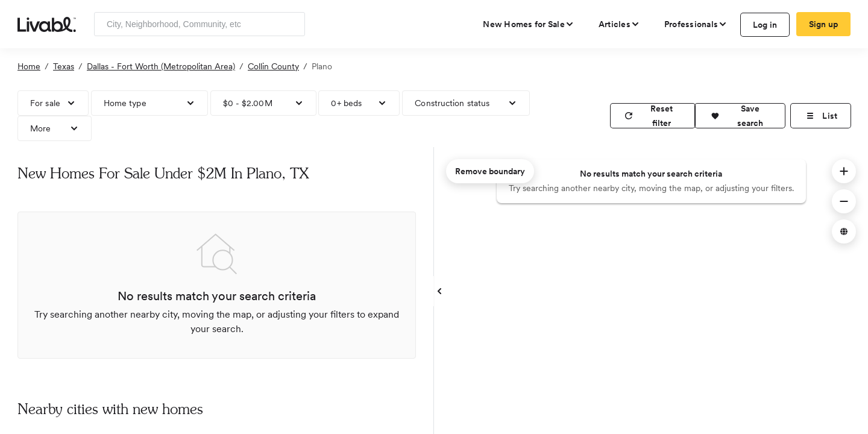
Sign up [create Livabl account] (824, 24)
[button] (740, 116)
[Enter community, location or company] (200, 24)
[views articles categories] (619, 24)
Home (29, 66)
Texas (64, 66)
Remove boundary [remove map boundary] (490, 171)
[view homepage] (47, 24)
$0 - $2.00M (248, 103)
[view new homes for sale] (529, 24)
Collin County (273, 66)
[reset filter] (653, 116)
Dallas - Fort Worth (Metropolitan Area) (161, 66)
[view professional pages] (696, 24)
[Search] (291, 24)
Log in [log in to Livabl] (765, 25)
